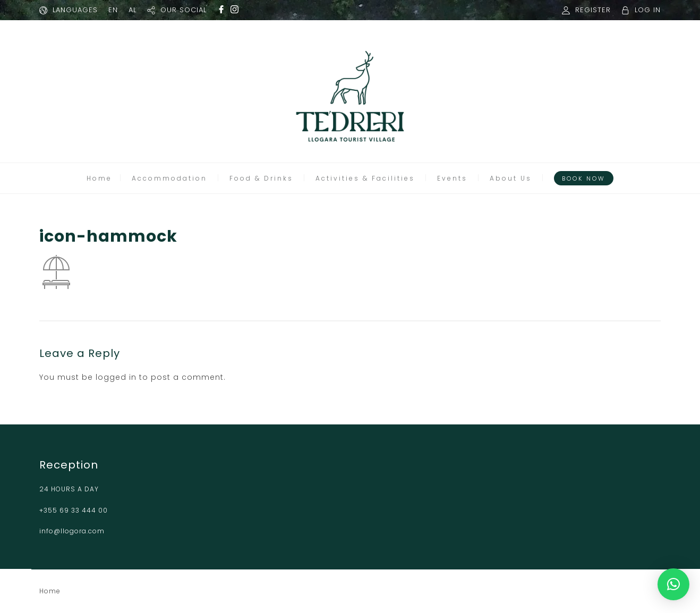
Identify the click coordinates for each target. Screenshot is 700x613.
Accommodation (169, 178)
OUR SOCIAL (183, 10)
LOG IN (648, 10)
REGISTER (593, 10)
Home (99, 178)
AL (133, 10)
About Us (511, 178)
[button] (673, 584)
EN (113, 10)
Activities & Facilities (365, 178)
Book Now (584, 178)
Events (452, 178)
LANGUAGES (75, 10)
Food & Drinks (261, 178)
